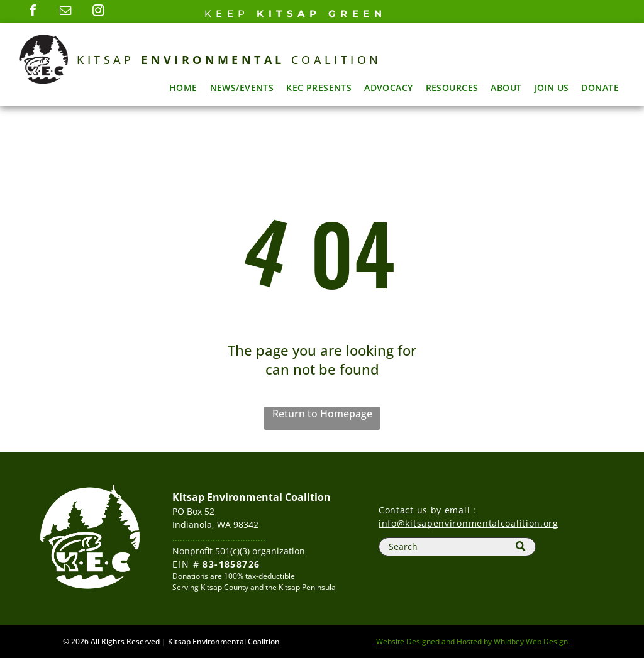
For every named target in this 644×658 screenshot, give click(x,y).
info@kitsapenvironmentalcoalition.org (469, 523)
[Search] (457, 547)
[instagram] (99, 12)
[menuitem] (183, 88)
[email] (66, 12)
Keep (227, 14)
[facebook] (33, 12)
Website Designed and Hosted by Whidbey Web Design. (473, 641)
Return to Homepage (322, 414)
